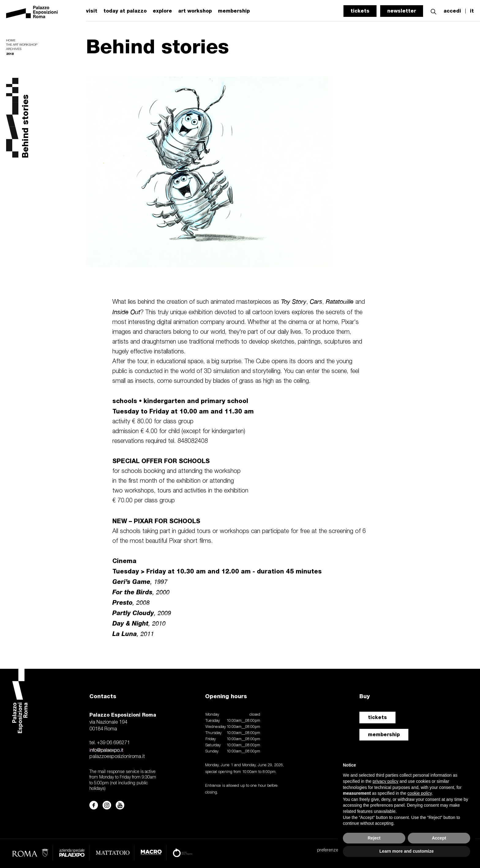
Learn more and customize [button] (406, 851)
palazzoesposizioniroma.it (117, 757)
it (472, 11)
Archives (14, 49)
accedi (452, 11)
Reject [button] (374, 838)
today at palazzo (125, 11)
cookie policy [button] (420, 793)
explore (162, 11)
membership (234, 11)
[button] (433, 11)
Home (11, 41)
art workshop (195, 11)
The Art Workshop (22, 45)
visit (92, 11)
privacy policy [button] (385, 781)
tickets (360, 11)
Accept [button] (439, 838)
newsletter (402, 11)
